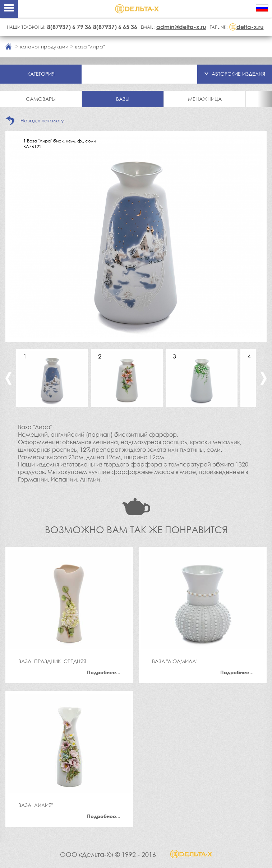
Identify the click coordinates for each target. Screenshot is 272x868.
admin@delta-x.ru (181, 27)
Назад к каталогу (42, 120)
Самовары (41, 99)
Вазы (123, 99)
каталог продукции (44, 46)
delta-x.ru (250, 27)
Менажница (205, 99)
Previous (8, 378)
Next (264, 378)
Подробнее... (104, 672)
